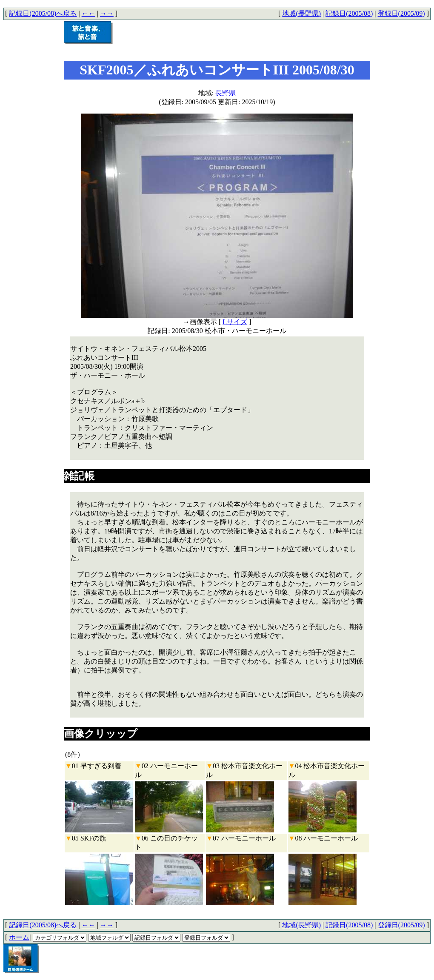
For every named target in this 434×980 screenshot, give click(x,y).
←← (89, 13)
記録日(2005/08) (349, 13)
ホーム (19, 937)
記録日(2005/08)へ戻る (43, 13)
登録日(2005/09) (401, 13)
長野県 (226, 93)
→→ (107, 13)
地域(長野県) (301, 13)
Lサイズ (235, 322)
